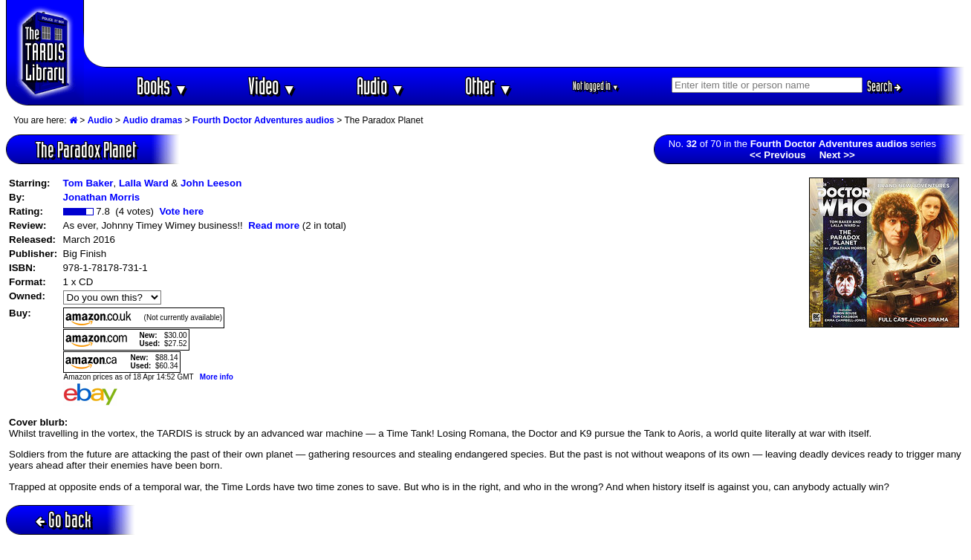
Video (272, 86)
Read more (274, 225)
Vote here (181, 211)
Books (162, 86)
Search (884, 86)
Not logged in (596, 86)
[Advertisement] (525, 33)
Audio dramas (152, 120)
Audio (381, 86)
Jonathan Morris (102, 197)
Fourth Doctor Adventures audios (263, 120)
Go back (64, 520)
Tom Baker (88, 183)
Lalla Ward (144, 183)
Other (489, 86)
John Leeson (211, 183)
